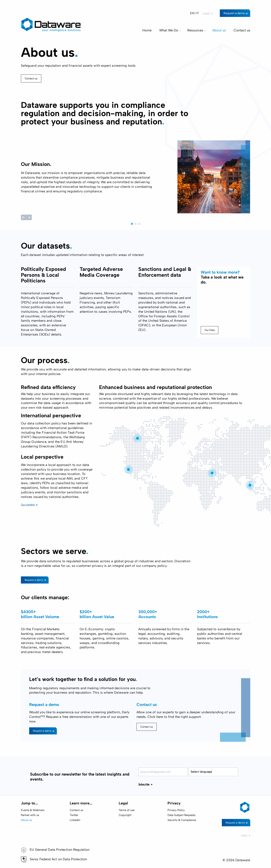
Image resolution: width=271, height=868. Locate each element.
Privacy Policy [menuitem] (176, 810)
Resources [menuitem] (195, 30)
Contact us (31, 78)
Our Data (210, 345)
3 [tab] (139, 224)
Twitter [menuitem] (74, 815)
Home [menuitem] (147, 30)
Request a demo (234, 13)
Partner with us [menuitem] (30, 815)
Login (206, 13)
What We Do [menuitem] (169, 30)
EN (192, 13)
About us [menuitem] (219, 30)
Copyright (125, 815)
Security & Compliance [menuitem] (182, 820)
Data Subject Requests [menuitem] (181, 815)
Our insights (28, 520)
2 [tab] (136, 224)
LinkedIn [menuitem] (75, 820)
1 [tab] (132, 224)
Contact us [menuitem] (242, 30)
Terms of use (127, 810)
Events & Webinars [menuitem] (33, 810)
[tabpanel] (136, 177)
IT (198, 13)
